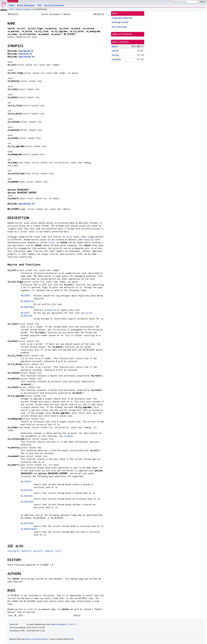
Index (12, 5)
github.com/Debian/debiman (37, 639)
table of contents (122, 34)
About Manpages (26, 5)
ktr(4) (89, 313)
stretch (115, 51)
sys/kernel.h (26, 204)
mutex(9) (88, 240)
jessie (12, 9)
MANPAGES (13, 1)
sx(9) (69, 237)
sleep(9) (69, 436)
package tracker (120, 22)
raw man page (119, 27)
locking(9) (13, 551)
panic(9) (38, 551)
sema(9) (49, 551)
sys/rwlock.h (26, 57)
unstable (116, 59)
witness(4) (50, 310)
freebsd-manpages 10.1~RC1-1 (63, 624)
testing (115, 55)
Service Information (54, 5)
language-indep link (122, 18)
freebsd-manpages (23, 9)
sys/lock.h (25, 54)
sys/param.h (26, 51)
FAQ (39, 5)
